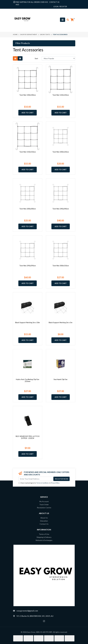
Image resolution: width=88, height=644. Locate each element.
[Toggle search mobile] (67, 20)
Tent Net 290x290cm (28, 266)
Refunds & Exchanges (44, 540)
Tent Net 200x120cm (61, 152)
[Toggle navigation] (63, 20)
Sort (36, 58)
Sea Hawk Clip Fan (61, 379)
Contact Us (44, 524)
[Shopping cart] (72, 20)
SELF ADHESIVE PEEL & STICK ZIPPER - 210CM (28, 437)
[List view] (20, 58)
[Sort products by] (58, 58)
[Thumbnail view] (15, 58)
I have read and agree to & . (39, 483)
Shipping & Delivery (44, 537)
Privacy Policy (55, 483)
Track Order (44, 504)
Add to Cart (28, 113)
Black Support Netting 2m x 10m (27, 322)
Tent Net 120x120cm (61, 95)
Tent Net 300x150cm (61, 266)
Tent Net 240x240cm (61, 209)
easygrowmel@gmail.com (27, 611)
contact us (54, 2)
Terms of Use (44, 534)
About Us (44, 518)
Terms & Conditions (43, 483)
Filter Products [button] (23, 43)
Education (44, 521)
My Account (44, 501)
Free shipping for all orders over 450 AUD (32, 3)
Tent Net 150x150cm (28, 152)
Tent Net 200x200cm (28, 209)
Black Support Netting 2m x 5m (61, 322)
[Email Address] (36, 479)
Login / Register (60, 7)
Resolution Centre (44, 508)
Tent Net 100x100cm (28, 95)
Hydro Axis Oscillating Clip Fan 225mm (28, 380)
